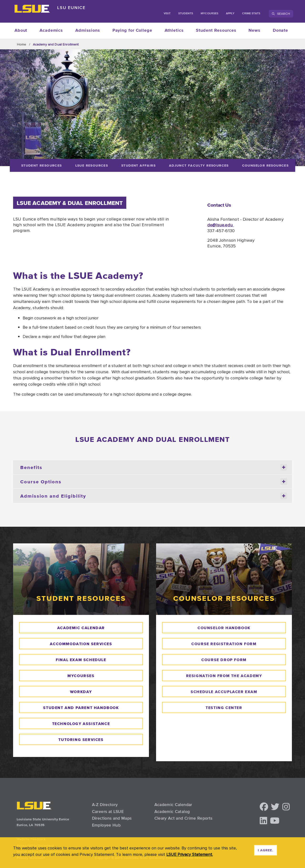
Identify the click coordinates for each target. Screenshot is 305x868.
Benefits (154, 467)
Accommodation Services (81, 644)
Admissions (88, 31)
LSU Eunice (71, 8)
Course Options (154, 482)
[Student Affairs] (138, 165)
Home (22, 44)
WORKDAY (81, 692)
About (21, 31)
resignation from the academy (224, 676)
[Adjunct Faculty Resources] (199, 165)
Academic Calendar (173, 805)
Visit (167, 14)
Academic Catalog (172, 812)
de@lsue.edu (221, 225)
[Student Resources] (42, 165)
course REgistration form (224, 644)
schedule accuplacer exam (224, 692)
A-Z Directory (105, 805)
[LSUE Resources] (92, 165)
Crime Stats (251, 14)
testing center (224, 708)
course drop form (224, 660)
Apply (230, 14)
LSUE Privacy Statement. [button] (190, 854)
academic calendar (81, 628)
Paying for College (132, 31)
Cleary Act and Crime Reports (183, 818)
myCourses (209, 14)
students (186, 14)
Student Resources (216, 31)
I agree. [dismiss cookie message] (266, 850)
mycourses (81, 676)
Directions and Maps (112, 818)
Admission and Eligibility (154, 496)
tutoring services (81, 740)
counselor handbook (224, 628)
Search (281, 14)
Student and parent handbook (81, 708)
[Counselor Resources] (265, 165)
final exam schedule (81, 660)
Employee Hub (106, 825)
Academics (51, 31)
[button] (264, 807)
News (254, 31)
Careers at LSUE (108, 812)
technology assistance (81, 724)
